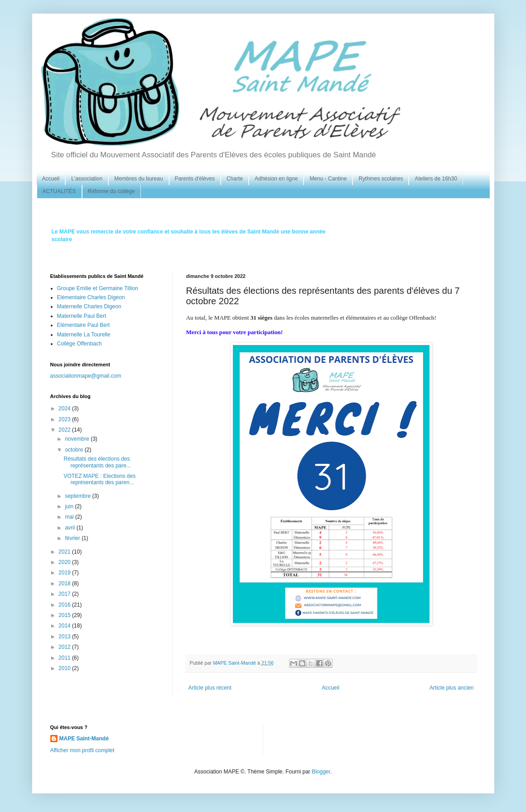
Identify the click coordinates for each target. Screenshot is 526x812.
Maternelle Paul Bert (82, 316)
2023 (65, 419)
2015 (65, 615)
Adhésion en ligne (276, 179)
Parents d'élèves (195, 179)
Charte (235, 179)
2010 (65, 668)
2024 (65, 408)
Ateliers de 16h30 (436, 179)
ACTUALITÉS (59, 191)
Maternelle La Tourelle (84, 335)
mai (70, 517)
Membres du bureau (138, 179)
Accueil (51, 179)
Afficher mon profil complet (82, 750)
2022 (65, 430)
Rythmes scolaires (381, 179)
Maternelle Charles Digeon (89, 306)
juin (70, 506)
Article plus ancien (451, 688)
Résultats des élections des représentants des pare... (97, 462)
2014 (65, 626)
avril (70, 528)
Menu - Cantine (328, 179)
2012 (65, 647)
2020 (65, 562)
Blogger (321, 772)
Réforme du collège (111, 191)
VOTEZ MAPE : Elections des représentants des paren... (99, 479)
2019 (65, 573)
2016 (65, 605)
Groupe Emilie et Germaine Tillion (98, 288)
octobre (75, 450)
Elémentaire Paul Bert (84, 325)
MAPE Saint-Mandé (84, 739)
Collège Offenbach (80, 344)
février (73, 538)
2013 (65, 637)
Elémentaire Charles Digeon (91, 297)
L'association (87, 179)
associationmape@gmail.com (86, 376)
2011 (65, 658)
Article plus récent (210, 688)
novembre (78, 439)
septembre (78, 496)
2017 (65, 594)
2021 (65, 552)
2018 (65, 583)
